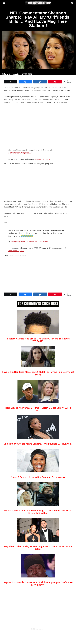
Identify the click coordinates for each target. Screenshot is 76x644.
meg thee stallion (18, 255)
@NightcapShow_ (18, 241)
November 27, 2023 (16, 251)
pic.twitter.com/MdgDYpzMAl (20, 153)
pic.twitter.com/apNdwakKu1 (38, 241)
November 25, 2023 (42, 159)
